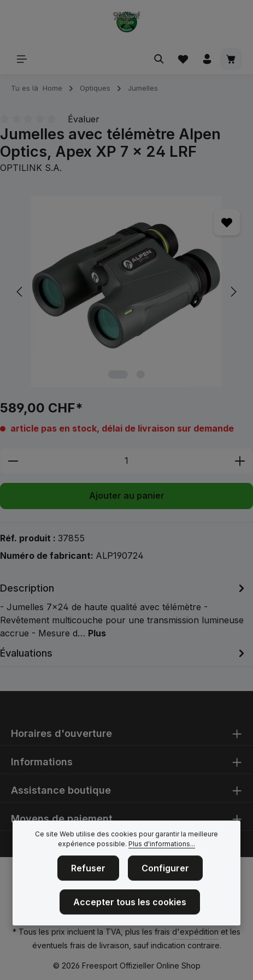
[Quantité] (126, 461)
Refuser (88, 882)
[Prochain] (233, 292)
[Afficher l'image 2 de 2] (141, 374)
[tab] (124, 610)
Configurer (165, 882)
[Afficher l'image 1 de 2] (118, 374)
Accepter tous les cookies (130, 916)
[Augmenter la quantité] (240, 461)
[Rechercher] (159, 59)
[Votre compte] (207, 59)
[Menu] (22, 59)
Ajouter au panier (127, 496)
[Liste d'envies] (183, 59)
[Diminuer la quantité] (13, 461)
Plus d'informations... (162, 857)
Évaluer (84, 119)
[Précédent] (20, 292)
